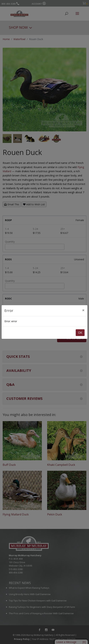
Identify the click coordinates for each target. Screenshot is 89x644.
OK (80, 333)
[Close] (83, 310)
